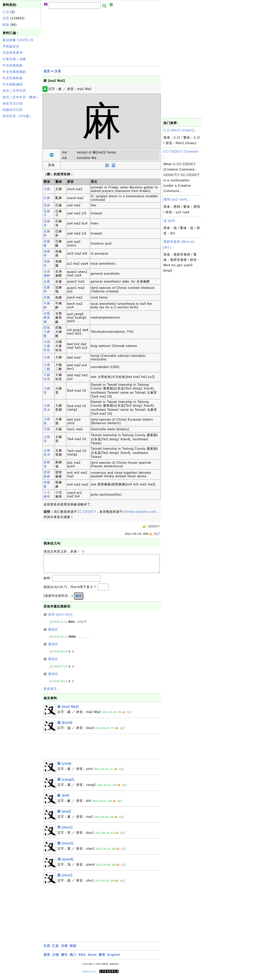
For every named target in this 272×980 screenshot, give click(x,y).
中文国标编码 (13, 84)
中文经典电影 (13, 65)
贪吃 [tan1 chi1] (60, 618)
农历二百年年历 (14, 91)
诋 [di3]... (171, 221)
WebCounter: (90, 975)
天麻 (47, 429)
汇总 (6, 12)
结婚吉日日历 (13, 110)
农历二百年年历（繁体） (21, 97)
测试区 (53, 633)
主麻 (47, 189)
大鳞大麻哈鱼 (47, 346)
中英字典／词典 (14, 59)
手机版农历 (11, 46)
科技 (6, 25)
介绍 (56, 959)
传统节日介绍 (13, 103)
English (114, 959)
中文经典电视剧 (14, 72)
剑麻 (47, 297)
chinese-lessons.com (139, 512)
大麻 (47, 357)
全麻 (47, 281)
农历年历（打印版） (18, 116)
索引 (64, 959)
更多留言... (52, 693)
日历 (47, 950)
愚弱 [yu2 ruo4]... (177, 199)
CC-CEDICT (87, 512)
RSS (82, 959)
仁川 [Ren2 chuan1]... (181, 130)
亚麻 (47, 205)
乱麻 (47, 198)
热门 (73, 959)
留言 (102, 959)
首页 (47, 71)
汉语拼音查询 (13, 53)
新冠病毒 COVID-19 (18, 40)
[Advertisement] (21, 179)
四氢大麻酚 (47, 332)
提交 (79, 600)
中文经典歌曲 (13, 78)
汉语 (6, 18)
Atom (92, 959)
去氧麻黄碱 (47, 318)
